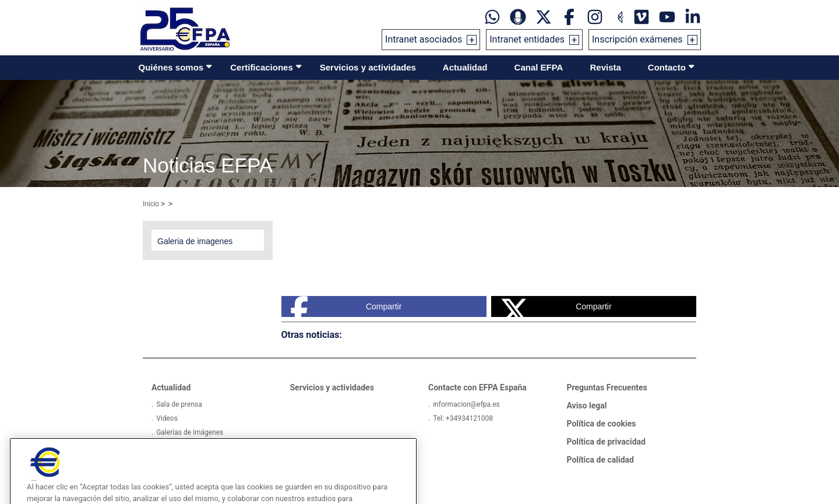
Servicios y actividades (368, 67)
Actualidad (465, 67)
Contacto (667, 67)
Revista (605, 67)
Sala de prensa (179, 404)
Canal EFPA (539, 67)
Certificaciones (262, 67)
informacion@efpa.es (466, 404)
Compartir (346, 306)
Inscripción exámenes (637, 39)
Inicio (151, 204)
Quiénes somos (171, 67)
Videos (167, 418)
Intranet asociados (424, 39)
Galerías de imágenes (190, 432)
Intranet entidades (527, 39)
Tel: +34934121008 (463, 418)
